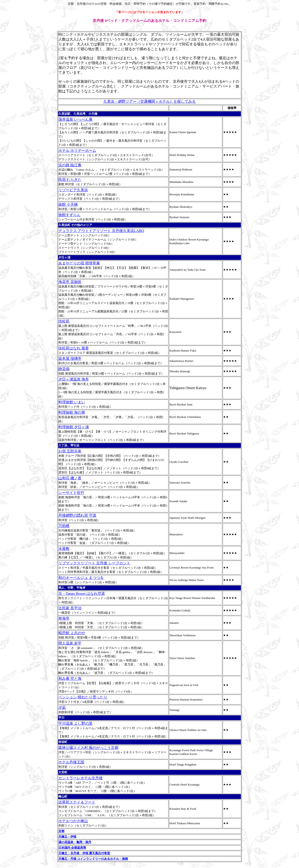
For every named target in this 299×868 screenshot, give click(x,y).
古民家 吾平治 (70, 608)
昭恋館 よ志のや (72, 633)
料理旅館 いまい (72, 402)
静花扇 (64, 369)
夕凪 (62, 708)
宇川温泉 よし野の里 (75, 723)
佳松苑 (64, 321)
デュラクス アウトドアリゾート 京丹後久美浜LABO (101, 231)
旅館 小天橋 (68, 204)
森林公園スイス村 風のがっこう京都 (88, 748)
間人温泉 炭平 (70, 643)
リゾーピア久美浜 (73, 190)
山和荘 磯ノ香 (70, 478)
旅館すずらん (69, 215)
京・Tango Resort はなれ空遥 (82, 594)
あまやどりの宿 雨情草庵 (79, 263)
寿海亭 (64, 618)
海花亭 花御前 (70, 282)
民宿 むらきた (70, 180)
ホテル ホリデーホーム (77, 151)
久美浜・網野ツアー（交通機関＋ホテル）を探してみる (149, 101)
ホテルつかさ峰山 (73, 821)
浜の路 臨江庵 (70, 165)
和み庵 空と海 (70, 679)
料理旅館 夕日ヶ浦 (74, 427)
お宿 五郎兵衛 (70, 451)
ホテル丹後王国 (71, 762)
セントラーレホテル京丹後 (81, 778)
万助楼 (64, 526)
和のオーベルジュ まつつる (81, 578)
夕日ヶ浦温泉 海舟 (74, 379)
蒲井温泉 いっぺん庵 (75, 119)
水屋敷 (64, 549)
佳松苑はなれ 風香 (74, 348)
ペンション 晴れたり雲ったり (83, 697)
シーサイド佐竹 (71, 493)
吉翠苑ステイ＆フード (77, 802)
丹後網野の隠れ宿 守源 (77, 515)
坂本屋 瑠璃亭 (70, 359)
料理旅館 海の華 (72, 412)
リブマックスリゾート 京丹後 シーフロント (94, 563)
